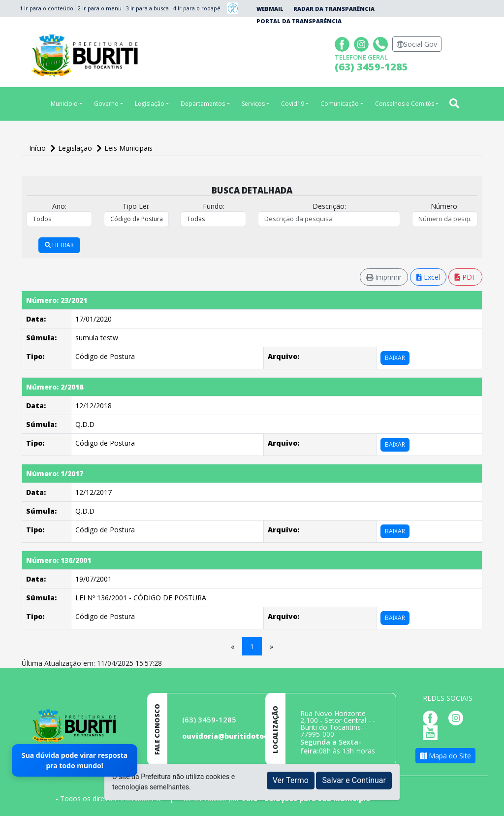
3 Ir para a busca (147, 8)
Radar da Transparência (334, 9)
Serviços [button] (253, 104)
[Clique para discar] (382, 43)
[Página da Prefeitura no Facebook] (343, 43)
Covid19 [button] (293, 104)
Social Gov (417, 44)
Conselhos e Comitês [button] (405, 104)
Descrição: (329, 206)
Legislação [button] (150, 104)
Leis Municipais (128, 148)
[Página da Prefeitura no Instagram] (362, 43)
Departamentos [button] (203, 104)
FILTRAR (59, 245)
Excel (428, 277)
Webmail (270, 9)
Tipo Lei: (136, 206)
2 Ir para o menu (100, 8)
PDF (465, 277)
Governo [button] (106, 104)
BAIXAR (395, 358)
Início (38, 148)
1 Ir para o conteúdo (47, 8)
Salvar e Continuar (354, 780)
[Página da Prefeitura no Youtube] (433, 732)
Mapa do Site (445, 756)
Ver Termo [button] (291, 780)
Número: (445, 206)
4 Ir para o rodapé (197, 8)
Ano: (59, 206)
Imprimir (384, 277)
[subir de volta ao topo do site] (487, 802)
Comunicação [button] (340, 104)
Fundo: (214, 206)
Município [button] (64, 104)
